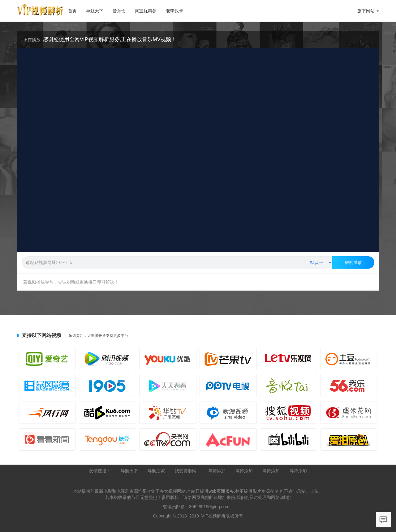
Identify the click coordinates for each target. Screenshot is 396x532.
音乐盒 (119, 11)
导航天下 (97, 9)
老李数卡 (174, 11)
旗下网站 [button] (368, 11)
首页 (72, 11)
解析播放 (353, 262)
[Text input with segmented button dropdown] (163, 262)
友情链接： (101, 471)
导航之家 (157, 471)
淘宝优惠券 (146, 11)
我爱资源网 (186, 471)
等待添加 (217, 471)
